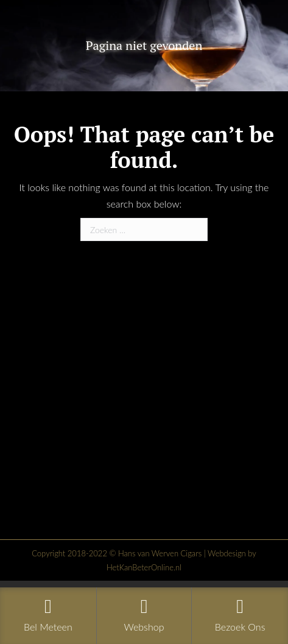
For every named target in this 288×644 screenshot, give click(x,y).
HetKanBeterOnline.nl (144, 567)
